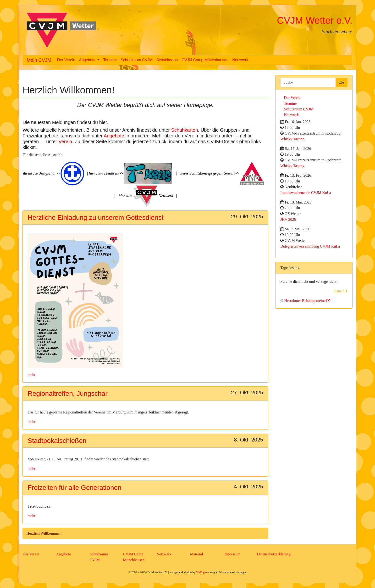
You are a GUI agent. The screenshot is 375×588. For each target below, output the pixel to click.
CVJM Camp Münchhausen (205, 60)
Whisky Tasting (292, 139)
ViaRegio (201, 572)
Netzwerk (240, 60)
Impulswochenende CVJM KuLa (306, 193)
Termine (110, 60)
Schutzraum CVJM (136, 60)
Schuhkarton (167, 60)
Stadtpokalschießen (57, 441)
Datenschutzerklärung (274, 554)
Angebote (114, 136)
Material (196, 554)
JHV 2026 (288, 219)
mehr (31, 375)
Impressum (232, 554)
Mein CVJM (39, 60)
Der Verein (66, 60)
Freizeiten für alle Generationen (74, 488)
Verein (65, 141)
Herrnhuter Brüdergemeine (305, 301)
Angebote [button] (88, 60)
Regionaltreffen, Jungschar (67, 393)
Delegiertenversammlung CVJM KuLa (310, 246)
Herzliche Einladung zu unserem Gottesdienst (95, 218)
